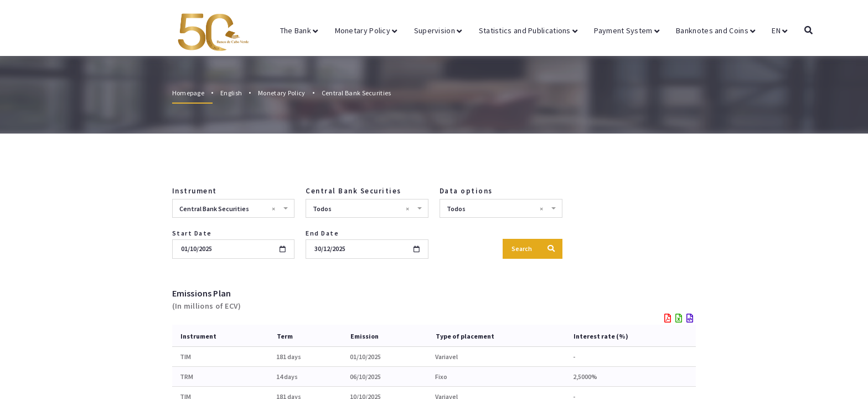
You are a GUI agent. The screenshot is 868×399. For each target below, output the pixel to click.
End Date (322, 233)
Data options (466, 191)
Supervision (438, 30)
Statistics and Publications (528, 30)
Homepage (188, 93)
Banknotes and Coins (715, 30)
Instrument (195, 191)
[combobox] (234, 208)
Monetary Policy (366, 30)
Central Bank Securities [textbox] (228, 209)
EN (779, 30)
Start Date (192, 233)
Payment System (627, 30)
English (231, 93)
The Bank (299, 30)
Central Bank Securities (356, 93)
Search (533, 249)
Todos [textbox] (361, 209)
